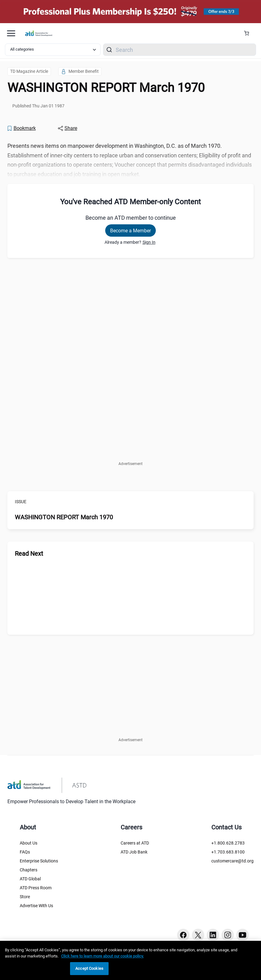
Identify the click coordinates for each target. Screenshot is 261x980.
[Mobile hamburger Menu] (11, 33)
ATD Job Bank (134, 852)
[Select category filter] (53, 50)
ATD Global (30, 879)
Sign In (149, 242)
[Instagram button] (228, 935)
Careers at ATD (135, 843)
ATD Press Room (36, 888)
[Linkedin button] (213, 935)
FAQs (25, 852)
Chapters (29, 870)
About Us (29, 843)
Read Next (29, 554)
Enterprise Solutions (39, 861)
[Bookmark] (21, 128)
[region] (130, 960)
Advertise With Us (36, 906)
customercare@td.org (232, 861)
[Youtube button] (242, 935)
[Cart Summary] (249, 33)
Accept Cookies (89, 968)
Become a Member (130, 231)
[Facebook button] (183, 935)
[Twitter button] (198, 935)
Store (25, 897)
